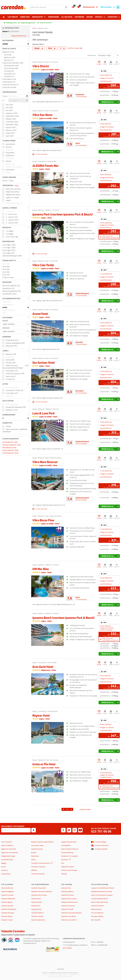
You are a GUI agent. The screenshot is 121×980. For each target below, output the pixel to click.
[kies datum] (19, 96)
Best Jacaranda (96, 909)
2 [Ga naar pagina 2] (63, 809)
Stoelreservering (37, 849)
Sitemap (64, 874)
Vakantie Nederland (8, 899)
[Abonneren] (34, 830)
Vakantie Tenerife (37, 916)
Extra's (4, 867)
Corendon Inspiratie (38, 867)
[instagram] (75, 830)
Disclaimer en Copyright (69, 856)
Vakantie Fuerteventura (69, 902)
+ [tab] (104, 71)
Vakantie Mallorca (37, 913)
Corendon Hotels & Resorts (41, 863)
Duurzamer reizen (37, 845)
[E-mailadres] (16, 830)
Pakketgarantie (11, 23)
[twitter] (69, 830)
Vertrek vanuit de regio (69, 870)
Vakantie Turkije (7, 920)
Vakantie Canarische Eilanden (71, 913)
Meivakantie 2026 (9, 448)
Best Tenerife (96, 920)
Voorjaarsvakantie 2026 (12, 445)
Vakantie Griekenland (9, 909)
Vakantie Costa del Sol (69, 920)
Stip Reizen (35, 856)
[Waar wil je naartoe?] (49, 7)
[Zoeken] (66, 7)
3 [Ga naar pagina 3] (67, 809)
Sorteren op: (92, 55)
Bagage (4, 863)
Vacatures (65, 860)
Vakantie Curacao (7, 895)
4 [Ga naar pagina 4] (71, 809)
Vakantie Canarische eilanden (41, 891)
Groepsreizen (6, 874)
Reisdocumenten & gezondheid (42, 842)
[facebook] (63, 830)
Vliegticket (112, 17)
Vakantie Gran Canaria (39, 895)
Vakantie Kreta (36, 909)
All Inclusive (67, 17)
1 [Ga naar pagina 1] (59, 809)
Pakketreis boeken (68, 867)
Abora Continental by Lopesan (102, 895)
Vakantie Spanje (7, 916)
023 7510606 (67, 948)
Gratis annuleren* (46, 23)
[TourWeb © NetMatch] (61, 969)
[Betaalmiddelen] (10, 949)
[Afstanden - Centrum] (16, 331)
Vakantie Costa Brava (69, 916)
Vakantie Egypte (7, 902)
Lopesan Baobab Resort (99, 899)
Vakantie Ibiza (36, 899)
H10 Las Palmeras (97, 913)
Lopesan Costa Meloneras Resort (103, 888)
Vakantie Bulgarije (7, 891)
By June (34, 852)
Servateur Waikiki (97, 916)
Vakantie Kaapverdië (38, 888)
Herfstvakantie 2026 (10, 453)
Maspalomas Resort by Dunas (102, 891)
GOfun (33, 860)
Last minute (13, 17)
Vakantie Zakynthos (38, 920)
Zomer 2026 (25, 17)
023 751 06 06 (101, 831)
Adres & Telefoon (7, 845)
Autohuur (5, 870)
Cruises (90, 17)
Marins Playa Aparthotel (100, 902)
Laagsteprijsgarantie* (28, 23)
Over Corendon (7, 842)
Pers (63, 863)
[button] (16, 40)
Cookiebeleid (66, 845)
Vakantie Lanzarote (68, 906)
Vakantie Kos (36, 906)
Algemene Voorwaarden (10, 852)
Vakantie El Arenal (67, 895)
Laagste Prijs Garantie (69, 842)
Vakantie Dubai (37, 902)
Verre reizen (53, 17)
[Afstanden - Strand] (16, 324)
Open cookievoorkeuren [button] (70, 849)
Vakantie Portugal (7, 913)
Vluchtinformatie (7, 860)
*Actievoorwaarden (38, 874)
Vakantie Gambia (7, 906)
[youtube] (80, 830)
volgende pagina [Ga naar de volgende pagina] (85, 809)
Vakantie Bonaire (7, 888)
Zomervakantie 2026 (10, 450)
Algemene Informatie (9, 849)
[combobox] (49, 7)
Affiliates (34, 870)
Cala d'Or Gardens (97, 906)
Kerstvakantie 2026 (10, 442)
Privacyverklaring (67, 852)
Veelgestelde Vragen (8, 856)
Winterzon (79, 17)
